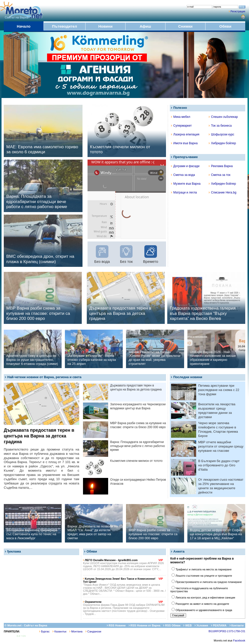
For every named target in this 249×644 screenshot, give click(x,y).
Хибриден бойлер (222, 143)
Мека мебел (181, 117)
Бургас (44, 631)
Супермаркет (181, 126)
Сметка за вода (183, 175)
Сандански (93, 631)
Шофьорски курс (221, 134)
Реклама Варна (221, 166)
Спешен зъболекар (223, 117)
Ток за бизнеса (220, 126)
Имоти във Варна (184, 143)
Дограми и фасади (185, 166)
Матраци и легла (184, 192)
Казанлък (59, 631)
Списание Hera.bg (223, 192)
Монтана (76, 631)
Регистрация (238, 11)
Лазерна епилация (185, 134)
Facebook (239, 640)
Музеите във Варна (186, 184)
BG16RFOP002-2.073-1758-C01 (227, 631)
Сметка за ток (220, 175)
